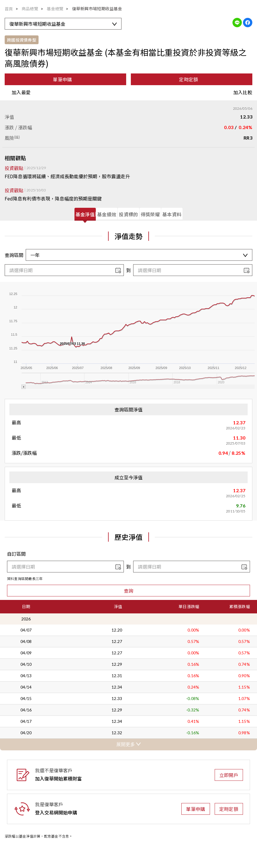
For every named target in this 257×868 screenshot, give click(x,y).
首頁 (9, 9)
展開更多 (128, 744)
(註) (17, 137)
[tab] (85, 214)
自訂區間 (16, 554)
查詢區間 (14, 255)
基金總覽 (55, 8)
